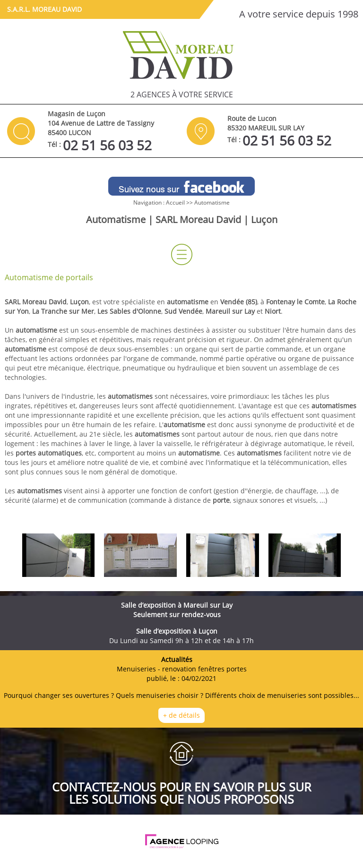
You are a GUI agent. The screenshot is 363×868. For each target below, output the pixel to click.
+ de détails (181, 715)
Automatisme (212, 202)
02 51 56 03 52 (107, 145)
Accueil (175, 202)
